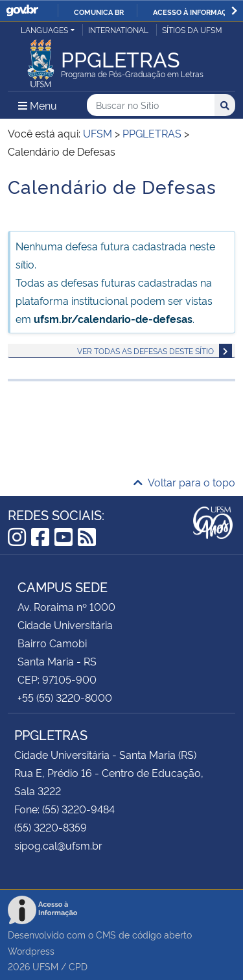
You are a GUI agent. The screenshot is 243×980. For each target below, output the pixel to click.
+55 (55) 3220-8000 (65, 697)
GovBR (22, 11)
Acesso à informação (195, 12)
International (118, 30)
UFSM (45, 966)
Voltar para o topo (184, 482)
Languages (44, 30)
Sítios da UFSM (192, 30)
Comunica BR (99, 12)
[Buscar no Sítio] (151, 105)
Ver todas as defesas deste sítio (145, 351)
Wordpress (31, 950)
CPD (78, 966)
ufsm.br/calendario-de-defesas (113, 318)
